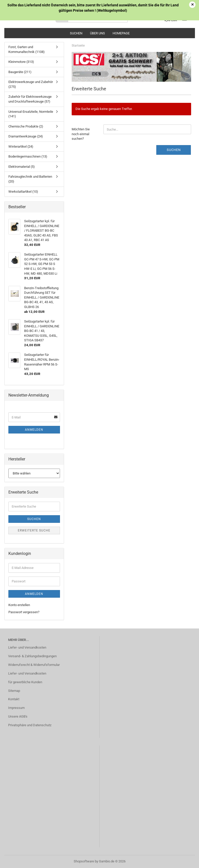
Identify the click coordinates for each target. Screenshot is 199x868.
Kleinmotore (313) (21, 62)
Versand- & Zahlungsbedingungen (32, 656)
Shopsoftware (84, 861)
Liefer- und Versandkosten (27, 647)
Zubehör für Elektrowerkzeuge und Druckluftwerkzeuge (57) (30, 99)
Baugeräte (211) (20, 72)
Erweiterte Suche (34, 530)
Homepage (121, 33)
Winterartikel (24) (21, 146)
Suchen (76, 33)
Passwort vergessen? (24, 612)
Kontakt (14, 699)
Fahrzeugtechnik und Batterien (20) (30, 179)
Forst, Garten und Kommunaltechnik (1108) (27, 49)
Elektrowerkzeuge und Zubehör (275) (31, 84)
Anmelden (34, 430)
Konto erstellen (19, 605)
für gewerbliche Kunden (25, 682)
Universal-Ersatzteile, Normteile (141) (31, 114)
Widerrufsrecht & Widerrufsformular (34, 665)
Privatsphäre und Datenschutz (30, 725)
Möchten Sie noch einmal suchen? (81, 134)
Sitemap (14, 691)
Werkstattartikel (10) (23, 192)
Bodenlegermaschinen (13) (28, 156)
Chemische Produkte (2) (26, 126)
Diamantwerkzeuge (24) (26, 136)
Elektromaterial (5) (22, 167)
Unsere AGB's (18, 716)
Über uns (97, 33)
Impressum (16, 708)
